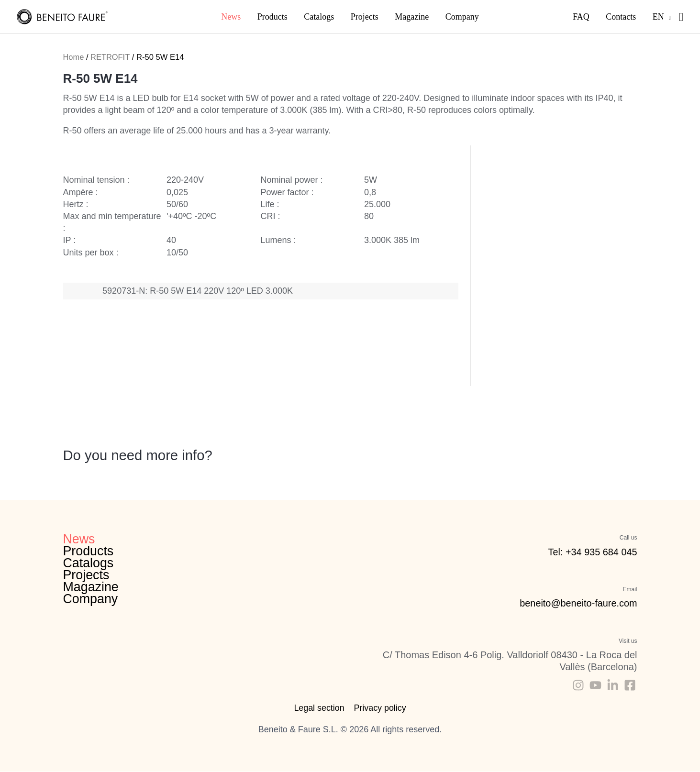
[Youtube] (595, 685)
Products (89, 551)
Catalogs (89, 563)
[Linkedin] (613, 685)
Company (91, 599)
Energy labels (275, 365)
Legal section (319, 708)
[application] (671, 17)
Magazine (91, 587)
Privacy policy (380, 708)
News (79, 539)
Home (74, 57)
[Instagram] (578, 685)
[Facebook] (630, 685)
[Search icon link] (681, 17)
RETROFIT (110, 57)
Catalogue (246, 362)
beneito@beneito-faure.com (578, 603)
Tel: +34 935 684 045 (592, 552)
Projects (87, 575)
